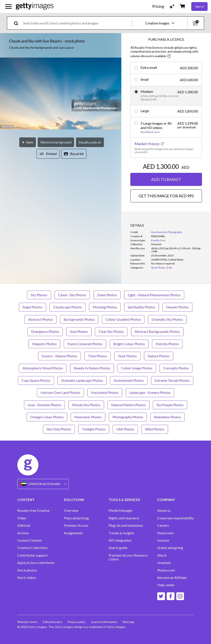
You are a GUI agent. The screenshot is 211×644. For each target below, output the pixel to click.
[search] (18, 23)
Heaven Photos (177, 307)
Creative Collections (32, 548)
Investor (163, 540)
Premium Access (76, 525)
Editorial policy (53, 622)
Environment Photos (129, 380)
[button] (61, 94)
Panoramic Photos (88, 417)
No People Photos (170, 405)
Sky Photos (39, 295)
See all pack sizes (150, 132)
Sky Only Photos (59, 429)
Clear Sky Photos (111, 331)
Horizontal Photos (105, 392)
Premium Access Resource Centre (128, 557)
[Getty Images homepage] (35, 6)
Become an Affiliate (172, 578)
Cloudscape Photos (68, 307)
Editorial (24, 525)
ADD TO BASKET (166, 179)
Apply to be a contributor (36, 563)
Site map (128, 622)
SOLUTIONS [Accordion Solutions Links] (74, 500)
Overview (71, 510)
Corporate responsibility (175, 518)
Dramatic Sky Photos (167, 319)
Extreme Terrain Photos (172, 380)
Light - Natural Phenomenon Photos (154, 295)
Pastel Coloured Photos (85, 344)
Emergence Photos (45, 331)
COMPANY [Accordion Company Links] (166, 500)
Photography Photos (128, 417)
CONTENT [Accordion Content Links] (26, 500)
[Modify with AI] (90, 142)
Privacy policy (77, 622)
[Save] (28, 142)
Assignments (73, 533)
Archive (23, 533)
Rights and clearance (124, 518)
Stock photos (27, 570)
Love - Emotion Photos (44, 405)
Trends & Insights (121, 533)
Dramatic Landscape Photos (82, 380)
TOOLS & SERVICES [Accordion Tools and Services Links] (124, 500)
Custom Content (30, 540)
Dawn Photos (107, 295)
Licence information (104, 622)
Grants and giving (170, 548)
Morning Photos (105, 307)
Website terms (27, 622)
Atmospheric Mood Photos (43, 368)
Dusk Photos (127, 356)
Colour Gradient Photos (123, 319)
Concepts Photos (176, 368)
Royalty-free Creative (33, 510)
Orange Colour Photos (47, 417)
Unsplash (164, 563)
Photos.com (166, 570)
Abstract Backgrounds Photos (157, 331)
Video (22, 518)
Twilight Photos (94, 429)
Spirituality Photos (141, 307)
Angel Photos (32, 307)
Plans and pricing (76, 518)
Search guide (118, 548)
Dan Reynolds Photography (167, 232)
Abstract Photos (40, 319)
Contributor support (32, 555)
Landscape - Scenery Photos (150, 392)
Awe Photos (79, 331)
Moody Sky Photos (86, 405)
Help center (166, 585)
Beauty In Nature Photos (92, 368)
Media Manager (121, 510)
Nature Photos (159, 356)
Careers (163, 525)
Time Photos (98, 356)
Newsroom (165, 533)
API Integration (120, 540)
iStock (162, 555)
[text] (77, 23)
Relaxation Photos (167, 417)
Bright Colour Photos (129, 344)
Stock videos (27, 578)
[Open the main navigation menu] (8, 6)
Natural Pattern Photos (128, 405)
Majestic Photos (44, 344)
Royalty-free (158, 240)
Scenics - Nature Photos (59, 356)
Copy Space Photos (36, 380)
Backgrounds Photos (79, 319)
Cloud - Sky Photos (72, 295)
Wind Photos (155, 429)
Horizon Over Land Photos (60, 392)
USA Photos (125, 429)
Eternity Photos (167, 344)
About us (164, 510)
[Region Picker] (43, 484)
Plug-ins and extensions (126, 525)
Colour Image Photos (137, 368)
